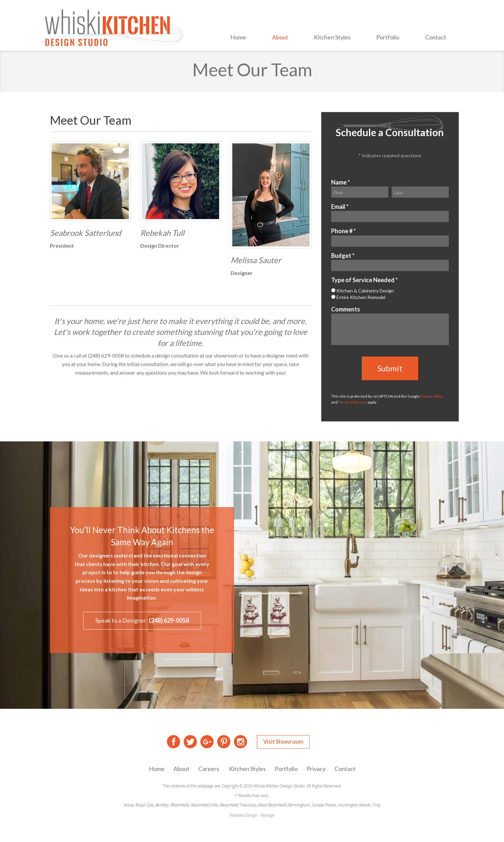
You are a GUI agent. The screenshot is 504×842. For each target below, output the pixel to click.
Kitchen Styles (332, 37)
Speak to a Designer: (142, 620)
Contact (436, 37)
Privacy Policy (432, 396)
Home (238, 37)
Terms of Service (353, 402)
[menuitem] (238, 38)
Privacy (316, 769)
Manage (267, 815)
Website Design (243, 815)
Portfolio (388, 37)
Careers (209, 769)
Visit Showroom (283, 741)
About (280, 37)
